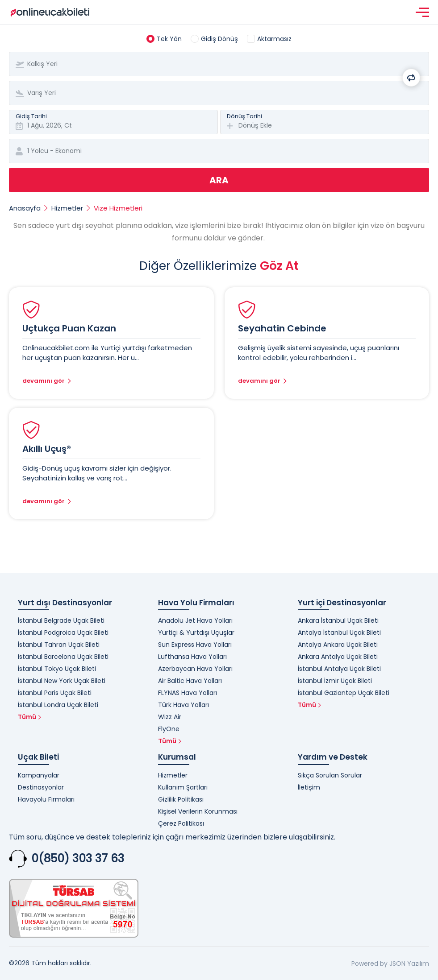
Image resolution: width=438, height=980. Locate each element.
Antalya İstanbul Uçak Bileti (339, 633)
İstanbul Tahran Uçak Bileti (59, 645)
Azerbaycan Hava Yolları (195, 669)
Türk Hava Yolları (184, 705)
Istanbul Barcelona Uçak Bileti (63, 657)
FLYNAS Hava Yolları (188, 693)
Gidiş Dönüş (219, 39)
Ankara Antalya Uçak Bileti (338, 657)
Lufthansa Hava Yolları (192, 657)
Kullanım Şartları (183, 787)
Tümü (29, 717)
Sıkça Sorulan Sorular (330, 775)
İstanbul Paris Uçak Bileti (55, 693)
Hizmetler (67, 208)
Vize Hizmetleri (118, 208)
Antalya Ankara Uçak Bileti (338, 645)
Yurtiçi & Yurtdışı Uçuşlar (196, 633)
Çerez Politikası (181, 823)
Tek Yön (169, 39)
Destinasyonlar (41, 787)
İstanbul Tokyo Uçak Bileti (57, 669)
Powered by (369, 963)
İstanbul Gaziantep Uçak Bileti (344, 693)
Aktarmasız (274, 39)
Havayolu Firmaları (46, 799)
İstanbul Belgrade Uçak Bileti (61, 620)
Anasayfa (25, 208)
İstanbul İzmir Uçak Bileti (335, 681)
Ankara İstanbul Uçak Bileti (338, 620)
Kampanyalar (39, 775)
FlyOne (169, 729)
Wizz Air (170, 717)
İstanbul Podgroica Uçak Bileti (63, 633)
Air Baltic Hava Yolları (190, 681)
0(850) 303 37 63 (78, 858)
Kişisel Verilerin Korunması (198, 811)
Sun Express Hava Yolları (195, 645)
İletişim (309, 787)
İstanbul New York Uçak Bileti (62, 681)
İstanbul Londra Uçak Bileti (58, 705)
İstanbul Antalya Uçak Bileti (339, 669)
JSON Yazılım (409, 963)
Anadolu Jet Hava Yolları (195, 620)
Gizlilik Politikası (181, 799)
